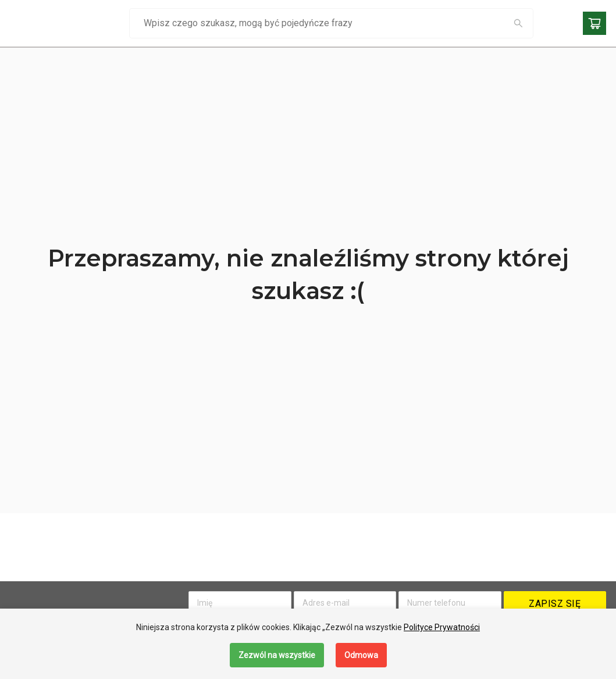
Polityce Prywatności (442, 627)
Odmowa (361, 655)
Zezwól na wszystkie (277, 655)
